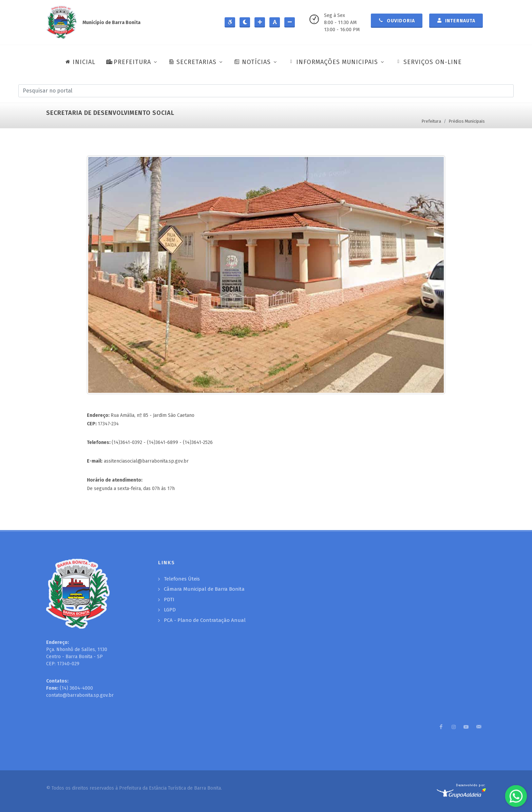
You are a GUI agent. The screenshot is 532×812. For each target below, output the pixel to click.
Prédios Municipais (467, 121)
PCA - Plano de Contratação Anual (205, 620)
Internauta (456, 20)
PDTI (169, 600)
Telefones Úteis (182, 579)
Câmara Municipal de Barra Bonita (204, 589)
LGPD (170, 610)
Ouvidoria (397, 20)
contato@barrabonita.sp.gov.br (80, 695)
